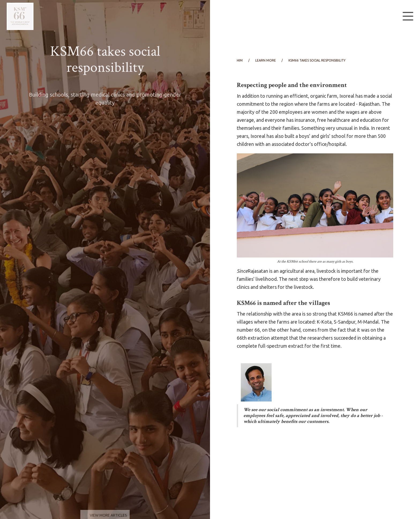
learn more (266, 60)
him (240, 60)
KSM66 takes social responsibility (317, 60)
